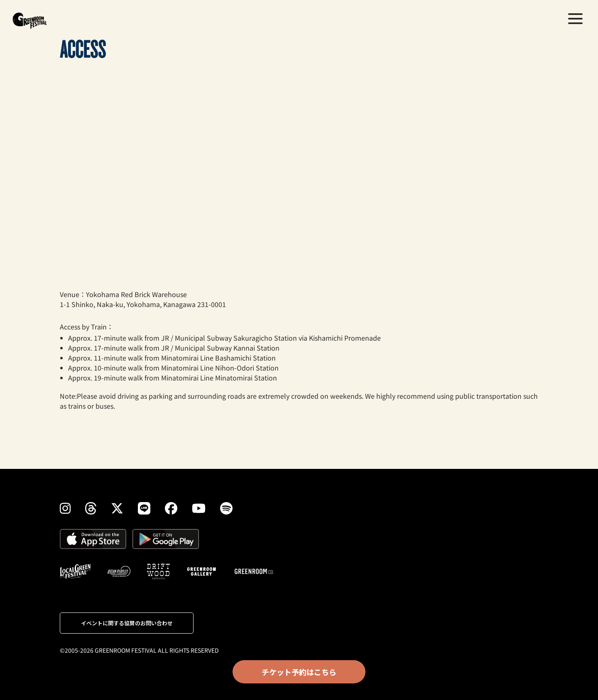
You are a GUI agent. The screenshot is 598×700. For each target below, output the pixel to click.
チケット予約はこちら (299, 672)
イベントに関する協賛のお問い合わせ (127, 623)
